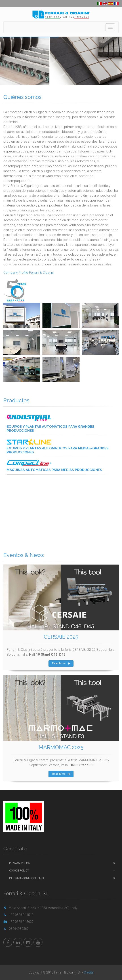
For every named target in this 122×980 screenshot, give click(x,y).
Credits (89, 972)
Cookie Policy (19, 871)
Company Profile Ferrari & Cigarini (28, 273)
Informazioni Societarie (27, 878)
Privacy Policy (20, 863)
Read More (61, 663)
